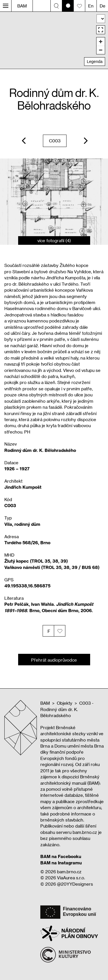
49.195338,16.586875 (27, 586)
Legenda (95, 62)
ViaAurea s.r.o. (71, 878)
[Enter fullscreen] (101, 30)
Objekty (65, 703)
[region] (54, 40)
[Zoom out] (101, 50)
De (103, 6)
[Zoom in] (101, 42)
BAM (22, 6)
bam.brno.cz (69, 872)
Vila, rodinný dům (22, 524)
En (91, 6)
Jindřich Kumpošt (23, 487)
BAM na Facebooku (61, 856)
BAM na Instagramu (61, 863)
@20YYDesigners (75, 884)
